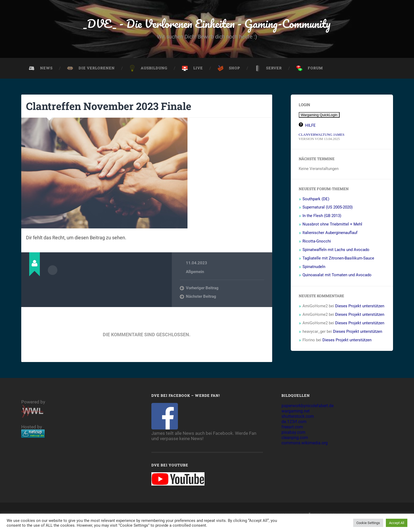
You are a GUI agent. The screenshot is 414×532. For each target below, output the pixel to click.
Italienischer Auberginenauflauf (330, 234)
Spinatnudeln (314, 268)
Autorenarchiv (53, 271)
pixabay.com (294, 433)
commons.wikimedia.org (306, 444)
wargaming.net (296, 412)
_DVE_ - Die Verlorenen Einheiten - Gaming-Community (207, 24)
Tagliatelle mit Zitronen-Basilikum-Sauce (338, 259)
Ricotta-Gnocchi (317, 242)
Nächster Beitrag (201, 298)
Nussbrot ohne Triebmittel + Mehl (332, 225)
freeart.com (293, 428)
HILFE (310, 126)
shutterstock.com (299, 418)
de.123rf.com (295, 423)
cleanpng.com (296, 439)
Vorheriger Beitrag (202, 289)
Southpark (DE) (316, 200)
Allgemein (195, 273)
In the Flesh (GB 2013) (322, 217)
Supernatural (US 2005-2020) (328, 208)
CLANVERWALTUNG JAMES (322, 136)
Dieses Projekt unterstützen (360, 307)
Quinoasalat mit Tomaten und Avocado (337, 276)
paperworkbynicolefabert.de (310, 407)
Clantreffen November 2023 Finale (114, 107)
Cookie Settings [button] (368, 523)
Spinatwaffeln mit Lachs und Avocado (336, 251)
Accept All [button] (397, 523)
